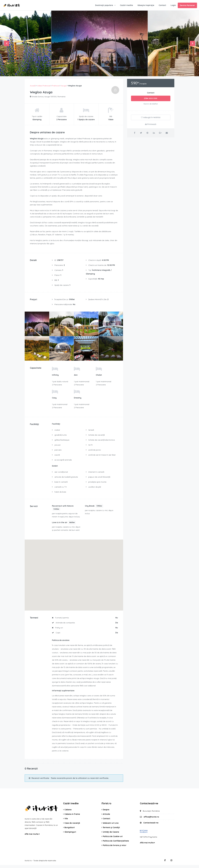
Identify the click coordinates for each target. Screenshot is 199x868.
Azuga (64, 86)
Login (173, 5)
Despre (106, 810)
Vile (66, 819)
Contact (162, 5)
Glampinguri (70, 832)
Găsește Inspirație (146, 5)
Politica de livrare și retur (115, 845)
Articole (106, 814)
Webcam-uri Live (111, 823)
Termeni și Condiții (111, 827)
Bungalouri (70, 827)
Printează (151, 124)
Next (192, 43)
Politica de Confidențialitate (116, 841)
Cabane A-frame (72, 814)
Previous (7, 43)
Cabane (68, 810)
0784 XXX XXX (151, 98)
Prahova (56, 86)
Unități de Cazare (111, 832)
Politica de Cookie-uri (113, 836)
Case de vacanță (72, 823)
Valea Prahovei (44, 86)
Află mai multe (32, 834)
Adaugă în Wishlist (151, 117)
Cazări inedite (126, 5)
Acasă (33, 86)
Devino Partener (187, 5)
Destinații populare (104, 5)
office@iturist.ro (151, 817)
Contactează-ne (151, 823)
